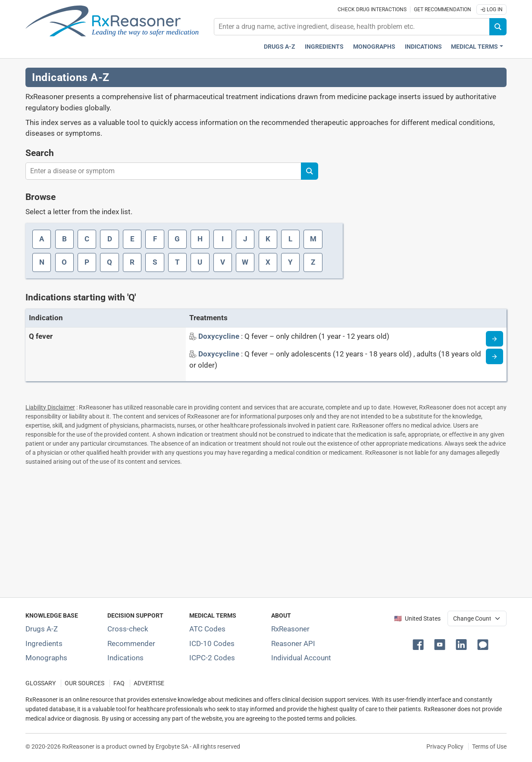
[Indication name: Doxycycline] (220, 336)
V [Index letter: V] (223, 262)
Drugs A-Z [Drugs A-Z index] (280, 47)
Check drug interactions (372, 9)
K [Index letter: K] (268, 239)
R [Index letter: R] (132, 262)
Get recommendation (443, 9)
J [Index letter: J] (245, 239)
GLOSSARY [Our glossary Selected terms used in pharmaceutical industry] (41, 683)
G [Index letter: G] (177, 239)
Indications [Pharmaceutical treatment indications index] (423, 47)
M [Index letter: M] (313, 239)
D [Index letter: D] (110, 239)
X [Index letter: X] (268, 262)
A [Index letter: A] (42, 239)
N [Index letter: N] (42, 262)
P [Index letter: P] (87, 262)
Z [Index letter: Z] (313, 262)
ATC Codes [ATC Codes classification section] (207, 629)
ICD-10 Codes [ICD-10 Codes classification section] (212, 643)
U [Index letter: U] (200, 262)
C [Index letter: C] (87, 239)
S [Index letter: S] (155, 262)
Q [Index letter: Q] (110, 262)
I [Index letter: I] (223, 239)
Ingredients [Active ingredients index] (324, 47)
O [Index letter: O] (64, 262)
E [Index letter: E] (132, 239)
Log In (491, 9)
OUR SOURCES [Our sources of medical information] (84, 683)
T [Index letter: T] (177, 262)
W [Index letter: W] (245, 262)
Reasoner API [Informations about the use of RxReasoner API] (293, 643)
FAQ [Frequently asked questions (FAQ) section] (119, 683)
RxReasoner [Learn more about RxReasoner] (290, 629)
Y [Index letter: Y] (290, 262)
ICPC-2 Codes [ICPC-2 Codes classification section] (212, 658)
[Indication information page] (494, 339)
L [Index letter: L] (290, 239)
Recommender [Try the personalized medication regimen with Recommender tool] (131, 643)
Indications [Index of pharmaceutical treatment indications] (125, 658)
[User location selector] (477, 618)
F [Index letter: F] (155, 239)
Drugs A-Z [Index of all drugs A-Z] (42, 629)
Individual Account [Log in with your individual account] (301, 658)
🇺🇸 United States (417, 619)
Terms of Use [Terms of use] (489, 746)
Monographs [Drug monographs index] (374, 47)
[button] (420, 644)
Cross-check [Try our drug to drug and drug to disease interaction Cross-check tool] (128, 629)
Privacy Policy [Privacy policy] (445, 746)
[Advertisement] (266, 530)
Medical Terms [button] (474, 47)
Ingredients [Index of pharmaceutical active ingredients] (44, 643)
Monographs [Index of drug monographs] (46, 658)
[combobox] (352, 27)
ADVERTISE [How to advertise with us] (149, 683)
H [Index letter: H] (200, 239)
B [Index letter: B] (64, 239)
